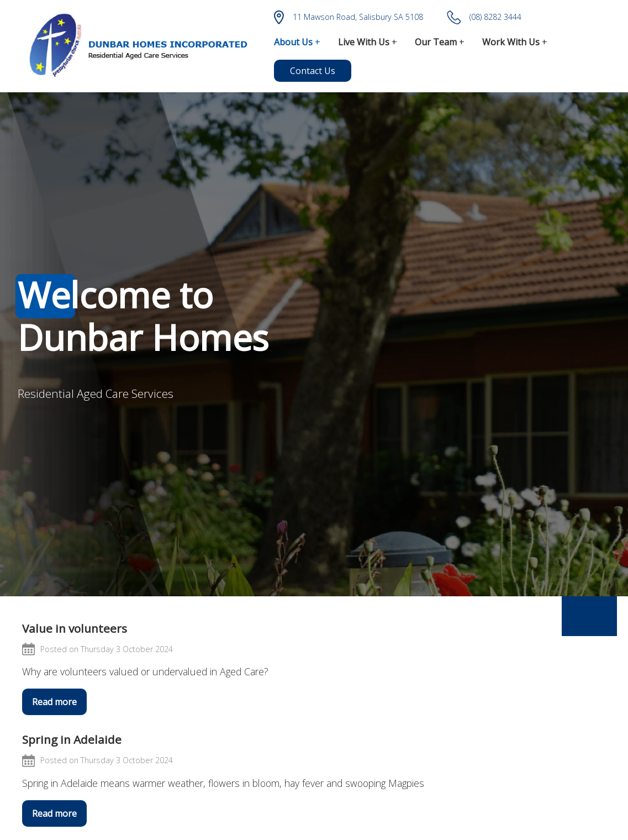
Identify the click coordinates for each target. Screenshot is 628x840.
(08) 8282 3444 (484, 17)
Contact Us (313, 71)
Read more (54, 702)
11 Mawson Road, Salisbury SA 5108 (349, 17)
